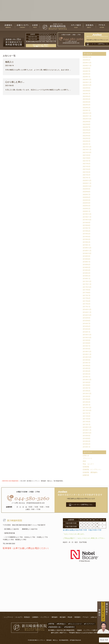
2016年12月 (87, 309)
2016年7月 (87, 323)
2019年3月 (87, 239)
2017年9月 (87, 290)
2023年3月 (87, 105)
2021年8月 (87, 158)
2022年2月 (87, 141)
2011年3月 (87, 422)
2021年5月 (87, 166)
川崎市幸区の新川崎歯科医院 (10, 481)
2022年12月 (87, 113)
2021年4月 (87, 169)
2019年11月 (87, 217)
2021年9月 (87, 155)
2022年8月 (87, 124)
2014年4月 (87, 371)
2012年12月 (87, 394)
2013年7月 (87, 388)
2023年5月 (87, 99)
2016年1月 (87, 332)
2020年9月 (87, 189)
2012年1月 (87, 405)
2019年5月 (87, 234)
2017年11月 (87, 284)
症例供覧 (86, 467)
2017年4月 (87, 301)
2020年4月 (87, 203)
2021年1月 (87, 178)
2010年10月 (87, 433)
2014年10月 (87, 357)
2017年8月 (87, 293)
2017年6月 (87, 298)
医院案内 (77, 617)
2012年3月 (87, 402)
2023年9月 (87, 88)
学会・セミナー (89, 464)
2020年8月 (87, 192)
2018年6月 (87, 265)
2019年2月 (87, 242)
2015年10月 (87, 338)
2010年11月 (87, 430)
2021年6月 (87, 164)
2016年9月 (87, 318)
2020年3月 (87, 206)
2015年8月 (87, 343)
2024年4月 (87, 74)
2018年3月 (87, 273)
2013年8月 (87, 385)
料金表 (70, 617)
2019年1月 (87, 245)
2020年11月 (87, 183)
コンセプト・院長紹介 (23, 617)
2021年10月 (87, 152)
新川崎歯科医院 (12, 521)
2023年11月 (87, 82)
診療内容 (86, 475)
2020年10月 (87, 186)
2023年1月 (87, 110)
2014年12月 (87, 352)
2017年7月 (87, 295)
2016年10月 (87, 315)
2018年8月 (87, 259)
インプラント (45, 617)
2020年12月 (87, 180)
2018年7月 (87, 262)
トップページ (9, 617)
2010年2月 (87, 444)
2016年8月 (87, 321)
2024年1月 (87, 77)
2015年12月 (87, 335)
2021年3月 (87, 172)
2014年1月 (87, 377)
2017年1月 (87, 307)
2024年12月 (87, 63)
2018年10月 (87, 253)
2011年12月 (87, 408)
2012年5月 (87, 396)
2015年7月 (87, 346)
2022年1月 (87, 144)
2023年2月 (87, 108)
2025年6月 (87, 60)
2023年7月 (87, 94)
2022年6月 (87, 130)
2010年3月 (87, 441)
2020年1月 (87, 211)
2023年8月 (87, 91)
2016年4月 (87, 329)
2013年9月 (87, 382)
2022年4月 (87, 136)
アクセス (86, 617)
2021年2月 (87, 175)
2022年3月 (87, 138)
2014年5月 (87, 368)
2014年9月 (87, 360)
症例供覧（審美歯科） (91, 472)
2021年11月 (87, 150)
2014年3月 (87, 374)
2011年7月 (87, 413)
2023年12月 (87, 80)
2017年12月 (87, 281)
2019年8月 (87, 225)
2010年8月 (87, 438)
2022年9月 (87, 122)
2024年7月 (87, 71)
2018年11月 (87, 251)
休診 (84, 461)
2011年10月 (87, 410)
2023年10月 (87, 85)
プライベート (88, 458)
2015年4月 (87, 349)
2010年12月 (87, 427)
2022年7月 (87, 127)
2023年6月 (87, 96)
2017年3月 (87, 304)
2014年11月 (87, 354)
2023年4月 (87, 102)
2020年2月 (87, 209)
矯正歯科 (63, 617)
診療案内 (35, 617)
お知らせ (86, 455)
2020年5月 (87, 200)
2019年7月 (87, 228)
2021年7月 (87, 161)
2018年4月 (87, 270)
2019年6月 (87, 231)
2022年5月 (87, 133)
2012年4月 (87, 399)
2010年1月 (87, 447)
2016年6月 (87, 326)
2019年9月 (87, 223)
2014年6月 (87, 366)
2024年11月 (87, 66)
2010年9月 (87, 436)
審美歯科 (55, 617)
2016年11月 (87, 312)
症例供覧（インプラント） (93, 469)
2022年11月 (87, 116)
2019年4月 (87, 237)
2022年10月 (87, 119)
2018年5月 (87, 267)
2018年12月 (87, 248)
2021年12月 (87, 147)
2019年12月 (87, 214)
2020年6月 (87, 197)
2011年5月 (87, 416)
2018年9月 (87, 256)
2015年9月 (87, 340)
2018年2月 (87, 276)
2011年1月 (87, 424)
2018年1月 (87, 279)
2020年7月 (87, 194)
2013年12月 (87, 380)
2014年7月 (87, 363)
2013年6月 (87, 391)
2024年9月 (87, 68)
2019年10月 (87, 220)
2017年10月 (87, 287)
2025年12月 (87, 57)
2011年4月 (87, 419)
